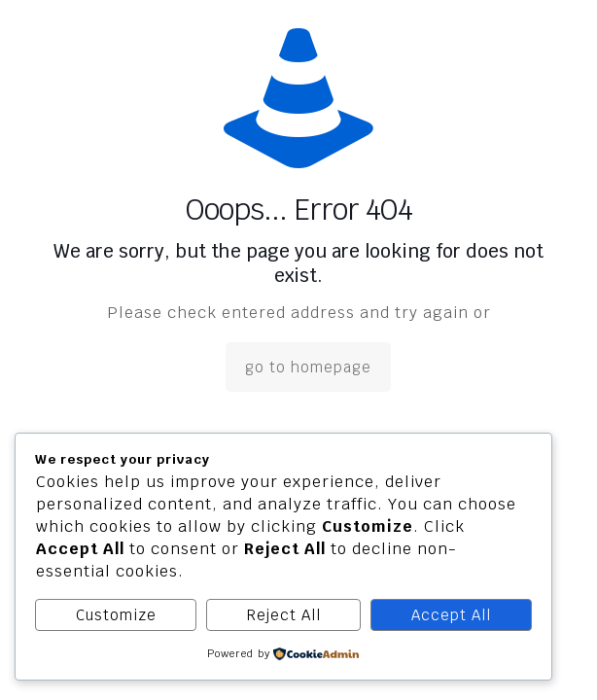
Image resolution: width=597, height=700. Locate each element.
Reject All (284, 615)
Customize (116, 615)
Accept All (451, 615)
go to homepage (308, 367)
